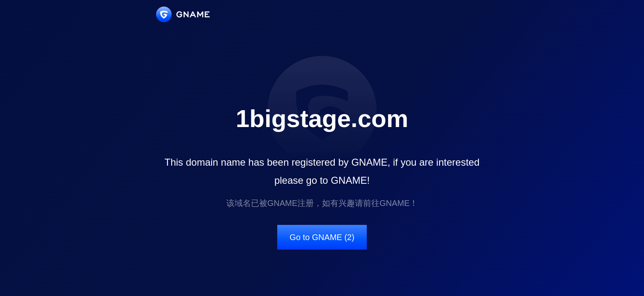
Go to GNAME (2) (322, 237)
